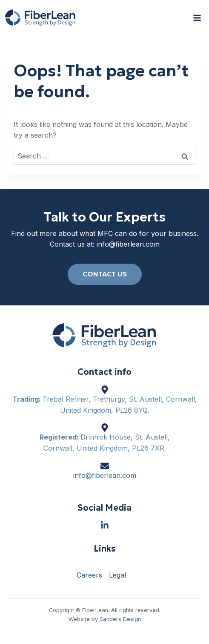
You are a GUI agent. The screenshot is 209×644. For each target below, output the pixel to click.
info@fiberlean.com (128, 244)
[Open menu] (197, 18)
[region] (104, 577)
